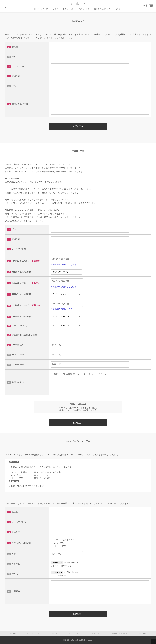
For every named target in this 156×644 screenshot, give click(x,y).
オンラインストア (41, 9)
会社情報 (119, 9)
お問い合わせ (68, 9)
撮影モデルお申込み (102, 9)
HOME (13, 633)
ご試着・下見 (84, 9)
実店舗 (55, 9)
